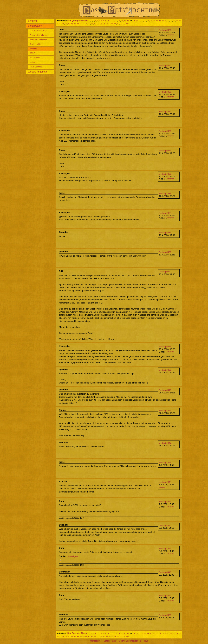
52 (104, 24)
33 (174, 21)
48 (92, 24)
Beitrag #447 (165, 548)
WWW (171, 35)
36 (58, 24)
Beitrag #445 (165, 502)
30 (165, 21)
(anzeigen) (73, 556)
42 (75, 24)
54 (110, 24)
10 (108, 21)
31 (168, 21)
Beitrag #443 (165, 462)
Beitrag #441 (165, 410)
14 (119, 21)
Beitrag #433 (165, 193)
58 (121, 24)
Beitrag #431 (165, 151)
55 (112, 24)
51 (101, 24)
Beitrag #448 (165, 572)
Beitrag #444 (165, 482)
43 (78, 24)
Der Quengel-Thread (78, 21)
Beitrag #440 (165, 390)
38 (63, 24)
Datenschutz (110, 641)
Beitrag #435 (165, 233)
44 (81, 24)
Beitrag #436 (165, 252)
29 (163, 21)
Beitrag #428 (165, 92)
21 (139, 21)
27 (157, 21)
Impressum (95, 641)
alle (127, 24)
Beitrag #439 (165, 370)
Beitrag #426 (165, 30)
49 (95, 24)
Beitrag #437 (165, 272)
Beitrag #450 (165, 615)
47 (89, 24)
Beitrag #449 (165, 596)
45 (84, 24)
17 (128, 21)
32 (171, 21)
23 (145, 21)
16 (125, 21)
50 (98, 24)
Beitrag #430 (165, 131)
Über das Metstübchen (130, 641)
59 (124, 24)
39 (66, 24)
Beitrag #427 (165, 66)
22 (142, 21)
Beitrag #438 (165, 347)
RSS (146, 641)
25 (151, 21)
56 (115, 24)
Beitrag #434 (165, 213)
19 (134, 21)
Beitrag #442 (165, 443)
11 (111, 21)
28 (160, 21)
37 (60, 24)
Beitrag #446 (165, 525)
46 (86, 24)
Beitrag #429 (165, 112)
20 (137, 21)
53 (107, 24)
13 (116, 21)
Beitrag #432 (165, 174)
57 (118, 24)
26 (154, 21)
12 (113, 21)
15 (122, 21)
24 (148, 21)
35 (180, 21)
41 (72, 24)
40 (69, 24)
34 (177, 21)
